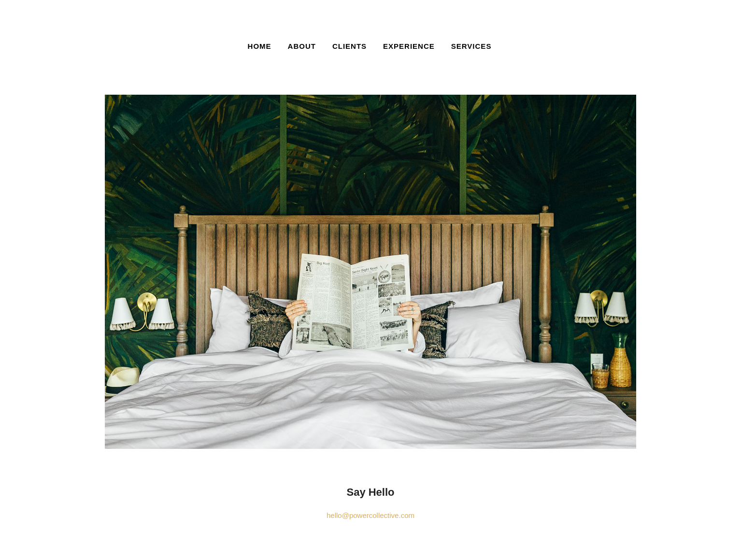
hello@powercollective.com (370, 515)
